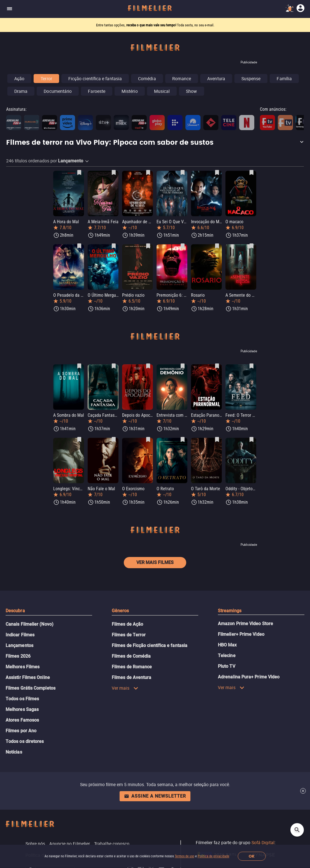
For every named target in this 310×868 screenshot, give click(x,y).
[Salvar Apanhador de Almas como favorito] (148, 172)
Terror (46, 79)
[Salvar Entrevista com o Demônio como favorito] (183, 366)
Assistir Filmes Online (28, 677)
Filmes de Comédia (131, 656)
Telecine (227, 656)
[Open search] (297, 830)
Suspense (251, 79)
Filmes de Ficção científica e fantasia (150, 645)
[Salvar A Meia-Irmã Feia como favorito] (114, 172)
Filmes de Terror (129, 635)
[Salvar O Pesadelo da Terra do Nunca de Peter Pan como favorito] (79, 246)
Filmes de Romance (132, 667)
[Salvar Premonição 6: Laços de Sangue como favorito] (183, 246)
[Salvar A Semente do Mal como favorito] (251, 246)
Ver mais (125, 688)
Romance (182, 79)
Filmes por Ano (21, 731)
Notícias (14, 752)
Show (191, 91)
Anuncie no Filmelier (70, 844)
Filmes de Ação (127, 624)
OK (252, 856)
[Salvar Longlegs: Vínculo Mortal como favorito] (79, 439)
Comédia (147, 79)
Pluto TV (227, 666)
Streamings (230, 611)
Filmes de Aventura (131, 677)
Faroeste (97, 91)
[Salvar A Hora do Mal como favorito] (79, 172)
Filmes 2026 (18, 656)
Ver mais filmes (155, 562)
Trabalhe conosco (112, 844)
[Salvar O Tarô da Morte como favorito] (217, 439)
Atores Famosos (22, 720)
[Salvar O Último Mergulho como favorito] (114, 246)
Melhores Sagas (22, 709)
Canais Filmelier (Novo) (30, 624)
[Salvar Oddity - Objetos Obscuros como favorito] (251, 439)
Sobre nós (35, 844)
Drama (21, 91)
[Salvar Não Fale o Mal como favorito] (114, 439)
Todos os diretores (25, 741)
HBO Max (227, 645)
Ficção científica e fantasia (95, 79)
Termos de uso (185, 856)
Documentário (58, 91)
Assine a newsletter (155, 796)
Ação (19, 79)
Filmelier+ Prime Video (241, 634)
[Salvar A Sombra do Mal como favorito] (79, 366)
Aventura (216, 79)
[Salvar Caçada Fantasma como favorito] (114, 366)
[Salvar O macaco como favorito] (251, 172)
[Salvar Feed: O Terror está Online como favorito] (251, 366)
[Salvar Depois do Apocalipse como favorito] (148, 366)
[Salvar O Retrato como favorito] (183, 439)
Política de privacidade (214, 856)
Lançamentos (19, 645)
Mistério (130, 91)
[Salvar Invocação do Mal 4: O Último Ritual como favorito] (217, 172)
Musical (162, 91)
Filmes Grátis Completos (31, 688)
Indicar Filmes (20, 635)
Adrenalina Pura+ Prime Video (249, 677)
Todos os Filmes (22, 699)
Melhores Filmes (23, 667)
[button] (155, 143)
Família (284, 79)
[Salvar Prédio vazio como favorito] (148, 246)
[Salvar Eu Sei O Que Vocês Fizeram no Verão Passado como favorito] (183, 172)
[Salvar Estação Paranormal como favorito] (217, 366)
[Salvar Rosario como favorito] (217, 246)
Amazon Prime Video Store (245, 624)
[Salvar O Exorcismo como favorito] (148, 439)
